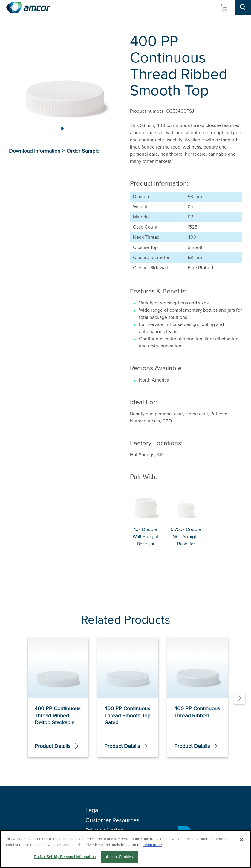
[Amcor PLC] (28, 8)
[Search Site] (243, 7)
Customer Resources (112, 820)
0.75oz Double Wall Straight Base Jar (186, 536)
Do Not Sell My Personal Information (65, 857)
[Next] (240, 698)
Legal (93, 810)
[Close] (241, 840)
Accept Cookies (119, 857)
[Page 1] (62, 128)
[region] (125, 849)
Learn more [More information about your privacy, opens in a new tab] (152, 845)
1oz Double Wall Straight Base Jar (146, 536)
